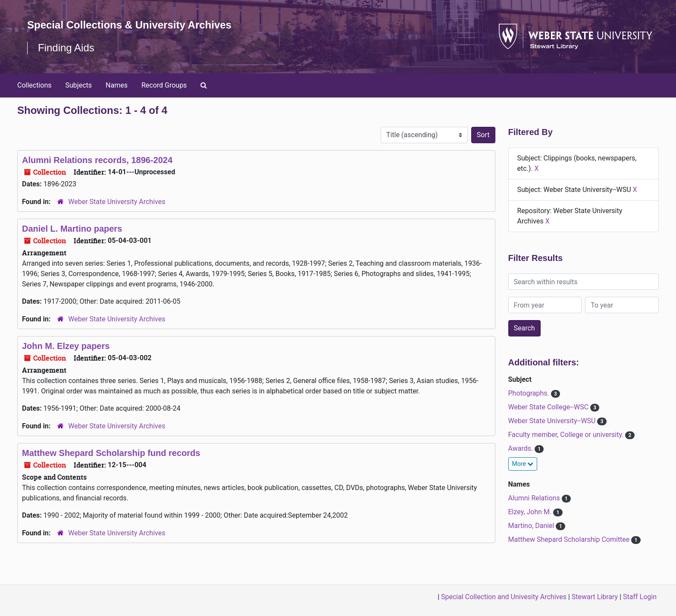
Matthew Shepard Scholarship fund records (111, 453)
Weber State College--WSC (549, 407)
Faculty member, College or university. (567, 435)
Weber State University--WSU (553, 421)
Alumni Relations (535, 498)
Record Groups (164, 85)
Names (117, 85)
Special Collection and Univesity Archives (504, 597)
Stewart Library (595, 597)
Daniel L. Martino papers (72, 229)
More (523, 464)
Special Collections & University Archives (129, 25)
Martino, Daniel (532, 526)
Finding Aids (66, 48)
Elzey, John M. (531, 512)
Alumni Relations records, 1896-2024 (97, 160)
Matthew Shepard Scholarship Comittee (570, 539)
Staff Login (640, 597)
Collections (34, 85)
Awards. (522, 448)
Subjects (79, 85)
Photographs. (530, 393)
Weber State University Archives (117, 202)
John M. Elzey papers (66, 346)
